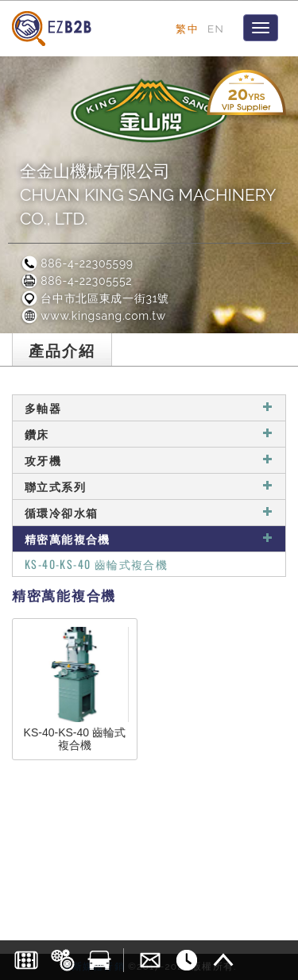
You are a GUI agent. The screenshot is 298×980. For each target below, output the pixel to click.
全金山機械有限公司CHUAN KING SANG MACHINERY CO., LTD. (148, 195)
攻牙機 (149, 460)
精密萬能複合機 (149, 538)
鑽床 (149, 434)
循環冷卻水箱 (149, 512)
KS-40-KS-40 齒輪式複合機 (96, 564)
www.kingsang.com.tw (93, 316)
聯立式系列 (149, 486)
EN (216, 29)
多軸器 (149, 407)
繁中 (187, 29)
